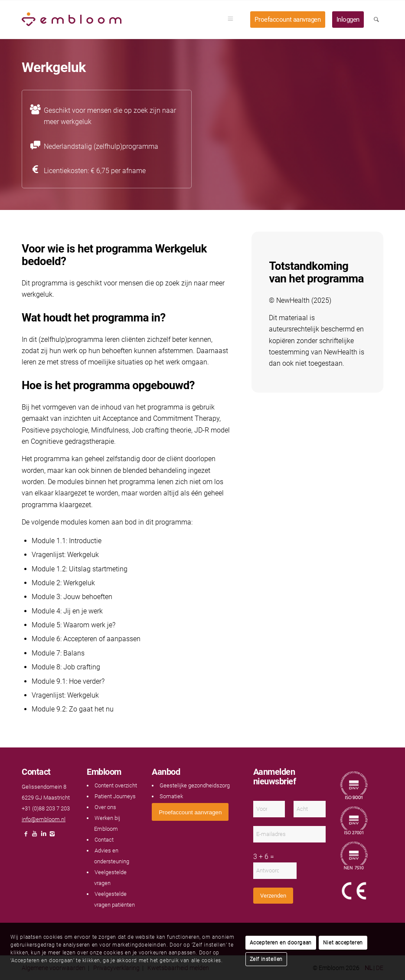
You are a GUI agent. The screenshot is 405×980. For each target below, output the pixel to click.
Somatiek (171, 796)
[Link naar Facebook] (26, 836)
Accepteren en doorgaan (281, 943)
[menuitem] (233, 20)
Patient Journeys (115, 796)
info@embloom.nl (44, 819)
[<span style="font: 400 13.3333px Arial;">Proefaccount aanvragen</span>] (190, 812)
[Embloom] (72, 20)
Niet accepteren (343, 943)
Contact (104, 840)
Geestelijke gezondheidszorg (195, 785)
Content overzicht (116, 785)
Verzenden (273, 896)
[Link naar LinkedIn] (43, 836)
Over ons (105, 807)
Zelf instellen (266, 959)
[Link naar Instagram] (52, 836)
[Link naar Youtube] (35, 836)
